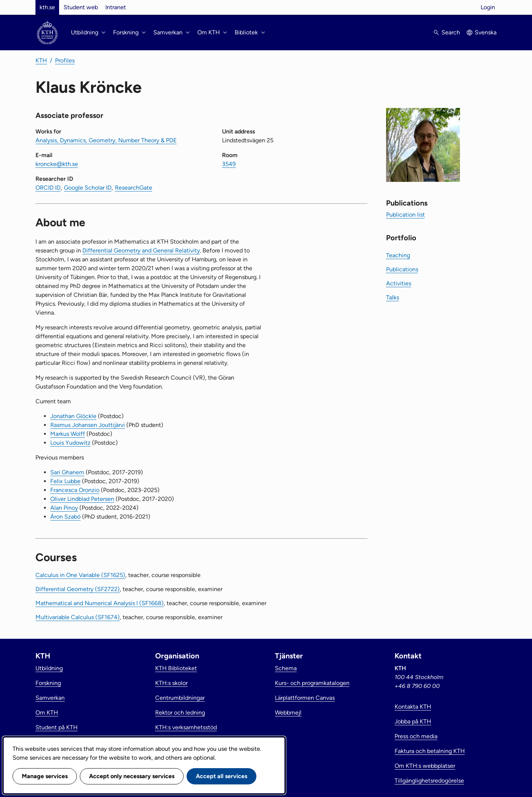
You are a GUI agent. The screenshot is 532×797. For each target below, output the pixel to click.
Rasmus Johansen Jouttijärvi (88, 425)
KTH (41, 60)
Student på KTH (57, 727)
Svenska (486, 32)
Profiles (65, 60)
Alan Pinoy (64, 508)
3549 (229, 164)
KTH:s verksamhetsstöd (186, 727)
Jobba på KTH (413, 721)
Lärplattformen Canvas (305, 698)
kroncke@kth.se (57, 164)
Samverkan (50, 698)
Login (488, 7)
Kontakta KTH (413, 707)
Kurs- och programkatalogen (312, 683)
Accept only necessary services (132, 776)
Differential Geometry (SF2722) (78, 589)
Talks (393, 297)
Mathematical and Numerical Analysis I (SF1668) (100, 603)
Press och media (416, 736)
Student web (81, 7)
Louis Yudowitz (70, 443)
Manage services (45, 776)
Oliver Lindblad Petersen (82, 499)
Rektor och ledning (180, 713)
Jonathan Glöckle (73, 416)
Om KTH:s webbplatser (425, 766)
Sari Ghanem (67, 472)
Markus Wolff (68, 434)
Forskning (48, 683)
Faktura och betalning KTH (430, 751)
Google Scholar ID (88, 188)
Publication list (405, 215)
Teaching (398, 255)
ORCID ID (48, 188)
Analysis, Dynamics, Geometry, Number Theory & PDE (106, 140)
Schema (286, 668)
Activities (399, 283)
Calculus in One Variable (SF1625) (80, 575)
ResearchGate (134, 188)
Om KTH (47, 713)
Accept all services (221, 776)
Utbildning (49, 668)
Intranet (116, 7)
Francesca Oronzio (75, 490)
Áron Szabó (65, 517)
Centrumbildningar (180, 698)
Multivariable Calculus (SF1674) (78, 617)
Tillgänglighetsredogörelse (429, 781)
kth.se (47, 7)
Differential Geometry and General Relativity (141, 250)
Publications (402, 269)
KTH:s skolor (171, 683)
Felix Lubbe (65, 481)
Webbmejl (288, 713)
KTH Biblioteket (176, 668)
